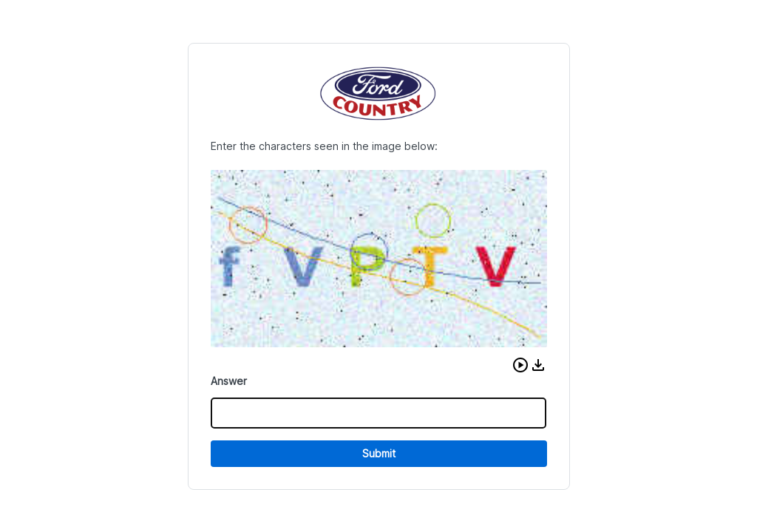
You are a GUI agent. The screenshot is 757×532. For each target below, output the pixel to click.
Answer (229, 381)
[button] (520, 365)
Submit (379, 453)
